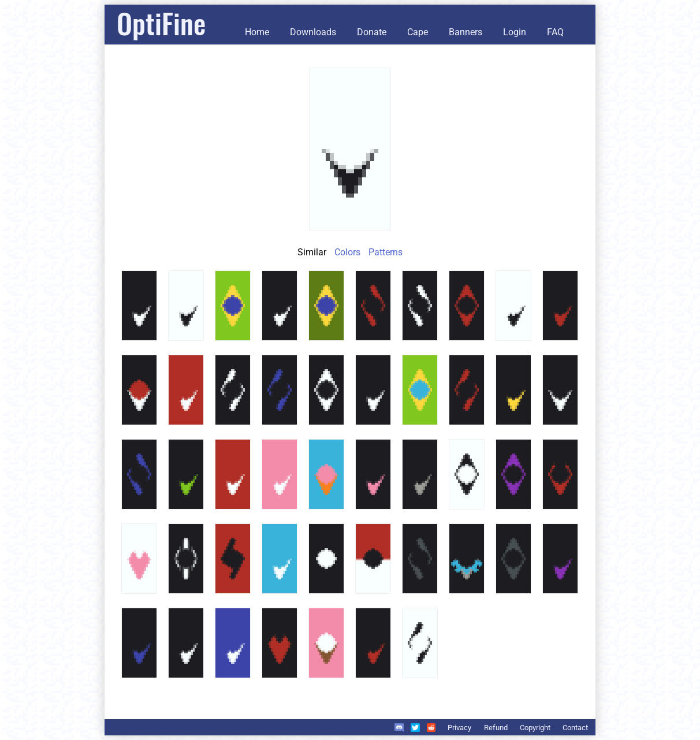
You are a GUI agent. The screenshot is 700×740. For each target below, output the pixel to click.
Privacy (459, 728)
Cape (418, 32)
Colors (347, 252)
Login (515, 32)
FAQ (555, 32)
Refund (496, 728)
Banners (466, 32)
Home (257, 32)
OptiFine (161, 23)
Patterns (386, 252)
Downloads (313, 32)
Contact (575, 728)
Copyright (535, 728)
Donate (372, 32)
